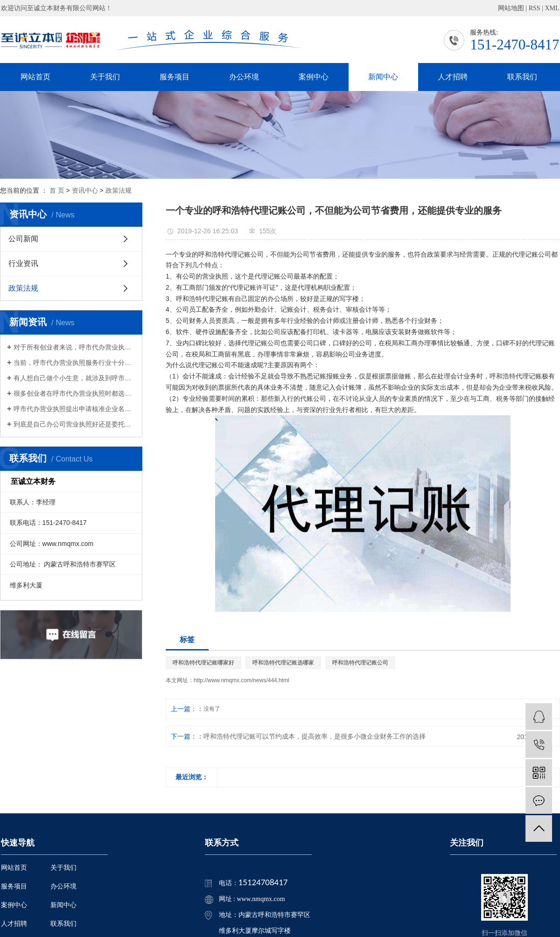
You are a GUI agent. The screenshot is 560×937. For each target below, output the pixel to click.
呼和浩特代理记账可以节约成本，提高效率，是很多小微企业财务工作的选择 (315, 736)
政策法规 (119, 190)
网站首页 (35, 77)
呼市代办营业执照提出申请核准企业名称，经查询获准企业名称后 (74, 409)
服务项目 (175, 77)
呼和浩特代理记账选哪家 (283, 663)
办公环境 (244, 77)
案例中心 (314, 77)
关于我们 (105, 77)
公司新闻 (23, 239)
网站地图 (511, 8)
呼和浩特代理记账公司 (360, 663)
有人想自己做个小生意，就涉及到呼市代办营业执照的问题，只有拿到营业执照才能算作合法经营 (74, 378)
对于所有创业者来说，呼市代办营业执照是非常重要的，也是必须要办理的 (74, 347)
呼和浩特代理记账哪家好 (203, 663)
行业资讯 (23, 263)
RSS (535, 8)
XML (552, 8)
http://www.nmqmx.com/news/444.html (241, 680)
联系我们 (522, 77)
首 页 (57, 190)
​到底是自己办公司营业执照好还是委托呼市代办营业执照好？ (74, 424)
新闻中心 (383, 77)
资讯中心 (85, 190)
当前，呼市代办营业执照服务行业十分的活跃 (74, 363)
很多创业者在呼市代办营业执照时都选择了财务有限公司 (74, 393)
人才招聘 (453, 77)
